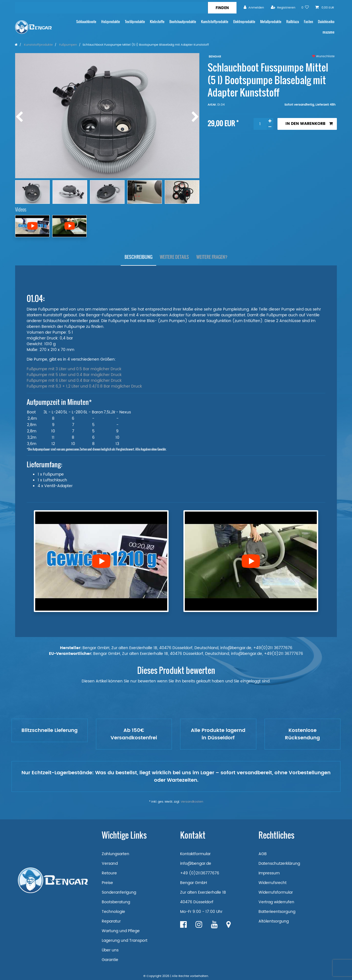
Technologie (113, 912)
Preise (107, 883)
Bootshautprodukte (183, 22)
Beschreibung (138, 257)
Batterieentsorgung (277, 912)
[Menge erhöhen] (270, 121)
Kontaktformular (195, 854)
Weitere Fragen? (212, 257)
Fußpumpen (68, 45)
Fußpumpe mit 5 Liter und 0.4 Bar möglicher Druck (74, 375)
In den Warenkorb (309, 124)
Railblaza (293, 22)
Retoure (109, 873)
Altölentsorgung (274, 921)
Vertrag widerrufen (276, 902)
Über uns (110, 950)
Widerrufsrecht (273, 883)
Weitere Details (174, 257)
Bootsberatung (116, 902)
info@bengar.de (196, 864)
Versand (110, 864)
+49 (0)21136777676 (200, 873)
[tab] (138, 257)
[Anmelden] (254, 8)
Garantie (110, 960)
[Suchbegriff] (111, 8)
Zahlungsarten (116, 854)
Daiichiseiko (326, 22)
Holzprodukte (111, 22)
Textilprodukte (135, 22)
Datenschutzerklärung (279, 864)
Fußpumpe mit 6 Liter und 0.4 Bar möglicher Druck (74, 381)
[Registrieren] (283, 8)
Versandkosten (192, 802)
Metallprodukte (271, 22)
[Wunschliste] (305, 8)
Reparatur (111, 921)
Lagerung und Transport (125, 941)
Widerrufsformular (276, 892)
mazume (328, 32)
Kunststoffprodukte (215, 22)
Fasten (308, 22)
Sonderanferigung (119, 892)
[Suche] (222, 8)
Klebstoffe (157, 22)
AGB (263, 854)
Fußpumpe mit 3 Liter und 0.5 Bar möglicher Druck (74, 369)
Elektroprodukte (244, 22)
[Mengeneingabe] (260, 124)
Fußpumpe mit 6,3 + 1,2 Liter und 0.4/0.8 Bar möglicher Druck (84, 386)
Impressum (269, 873)
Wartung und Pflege (121, 931)
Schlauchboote (86, 22)
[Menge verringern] (270, 127)
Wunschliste (323, 56)
